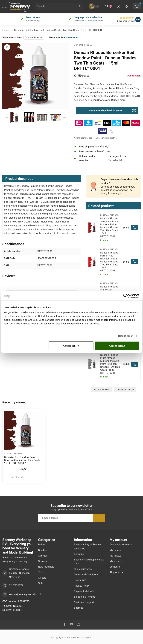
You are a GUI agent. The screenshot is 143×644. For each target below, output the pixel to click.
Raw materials (46, 567)
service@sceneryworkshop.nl (25, 594)
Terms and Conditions (86, 575)
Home (6, 30)
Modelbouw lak (125, 390)
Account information (121, 544)
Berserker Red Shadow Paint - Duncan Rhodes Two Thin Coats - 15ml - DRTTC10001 (58, 30)
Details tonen (126, 336)
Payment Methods (84, 591)
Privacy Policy (82, 586)
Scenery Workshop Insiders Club (89, 562)
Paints (42, 544)
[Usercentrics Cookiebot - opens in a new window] (126, 296)
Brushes (43, 550)
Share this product (106, 138)
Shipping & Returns (85, 597)
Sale (41, 583)
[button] (108, 6)
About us (79, 554)
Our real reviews (83, 569)
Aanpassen (71, 346)
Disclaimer (80, 580)
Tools (41, 572)
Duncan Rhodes (34, 38)
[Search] (80, 6)
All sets (42, 578)
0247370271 (16, 585)
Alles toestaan (117, 346)
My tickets (115, 556)
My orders (115, 550)
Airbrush (43, 556)
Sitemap (79, 608)
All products (116, 572)
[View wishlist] (126, 6)
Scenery (43, 561)
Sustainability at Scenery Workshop (88, 546)
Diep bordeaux (102, 390)
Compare (115, 567)
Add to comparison (83, 138)
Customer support (84, 602)
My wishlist (116, 561)
